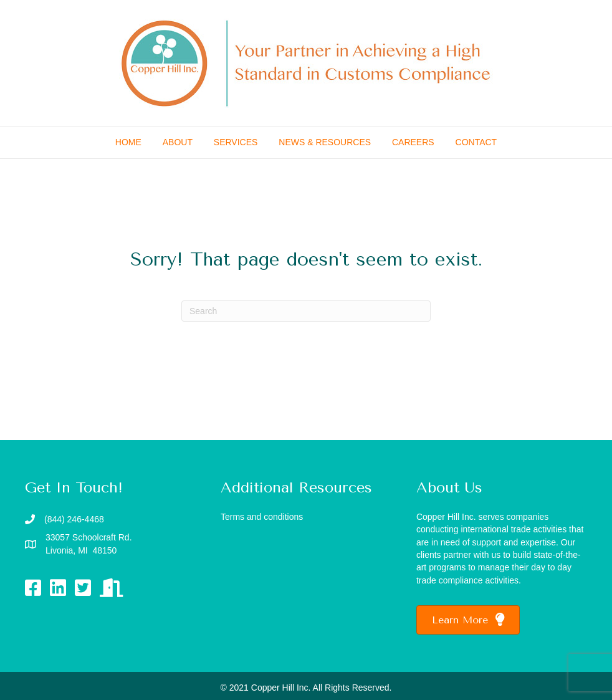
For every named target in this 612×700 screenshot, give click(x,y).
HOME (128, 142)
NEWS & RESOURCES (325, 142)
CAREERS (413, 142)
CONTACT (476, 142)
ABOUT (178, 142)
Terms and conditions (262, 517)
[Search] (306, 311)
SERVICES (236, 142)
